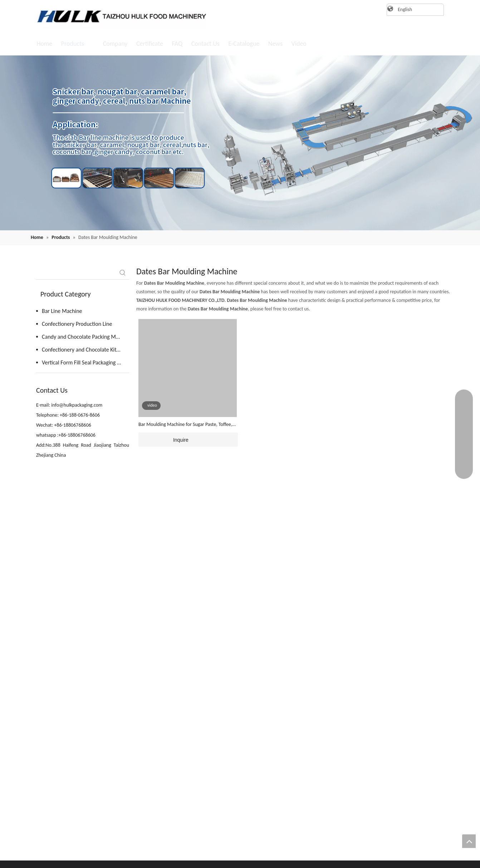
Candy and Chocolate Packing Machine (85, 337)
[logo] (118, 16)
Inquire (163, 440)
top (469, 841)
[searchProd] (76, 273)
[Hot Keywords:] (123, 273)
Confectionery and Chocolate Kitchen (85, 350)
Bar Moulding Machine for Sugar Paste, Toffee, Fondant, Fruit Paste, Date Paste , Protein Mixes (186, 425)
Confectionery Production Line (77, 324)
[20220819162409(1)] (240, 143)
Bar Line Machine (62, 311)
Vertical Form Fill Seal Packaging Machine (85, 362)
